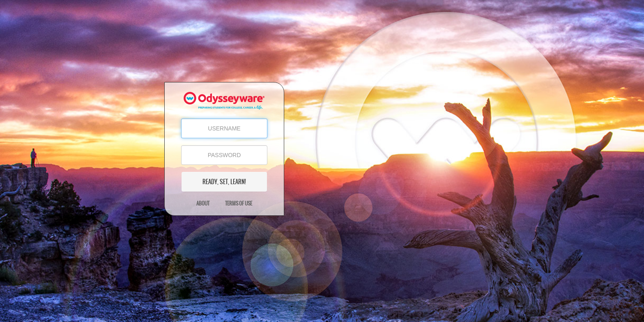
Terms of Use (239, 203)
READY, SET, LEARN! (224, 182)
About (203, 203)
